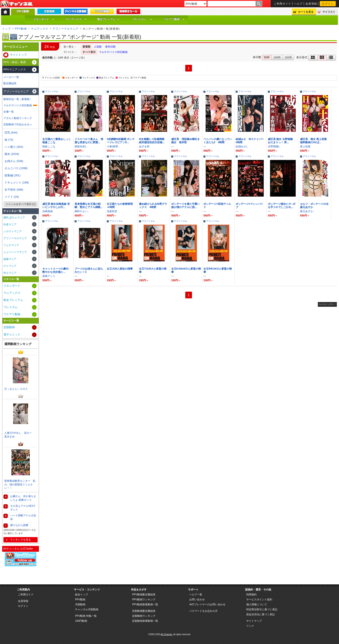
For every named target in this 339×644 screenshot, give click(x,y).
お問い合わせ (197, 599)
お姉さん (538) (14, 161)
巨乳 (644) (11, 133)
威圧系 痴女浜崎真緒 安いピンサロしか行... (56, 206)
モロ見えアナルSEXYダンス (23, 508)
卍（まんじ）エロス (16, 389)
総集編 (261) (12, 175)
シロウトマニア (13, 231)
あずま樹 (144, 146)
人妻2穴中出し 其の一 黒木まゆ (19, 435)
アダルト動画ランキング (18, 118)
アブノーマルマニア (66, 29)
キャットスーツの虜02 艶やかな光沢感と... (57, 270)
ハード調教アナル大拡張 (23, 517)
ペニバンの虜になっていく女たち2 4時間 (218, 141)
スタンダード (44, 19)
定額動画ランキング (144, 616)
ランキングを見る (21, 540)
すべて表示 (89, 52)
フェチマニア (11, 245)
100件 (277, 57)
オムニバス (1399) (16, 168)
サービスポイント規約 (259, 599)
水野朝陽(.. (274, 146)
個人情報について (257, 604)
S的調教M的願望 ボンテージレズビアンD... (121, 141)
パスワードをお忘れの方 (203, 611)
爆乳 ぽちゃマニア (14, 218)
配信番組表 (10, 83)
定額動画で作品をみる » (18, 124)
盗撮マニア (10, 259)
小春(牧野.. (113, 146)
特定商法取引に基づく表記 (262, 609)
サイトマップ (254, 621)
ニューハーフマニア (15, 252)
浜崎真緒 (48, 211)
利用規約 (251, 595)
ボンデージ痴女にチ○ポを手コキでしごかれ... (282, 206)
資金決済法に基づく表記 (261, 614)
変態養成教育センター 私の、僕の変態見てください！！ (20, 485)
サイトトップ (18, 55)
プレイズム (142, 19)
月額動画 (80, 604)
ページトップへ (326, 304)
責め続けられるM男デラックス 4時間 (153, 206)
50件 (267, 57)
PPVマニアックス (15, 69)
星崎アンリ (49, 276)
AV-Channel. (167, 634)
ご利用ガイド (282, 4)
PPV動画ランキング (144, 599)
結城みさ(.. (242, 146)
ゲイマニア (10, 266)
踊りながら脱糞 (19, 525)
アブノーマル (52, 91)
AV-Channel (17, 4)
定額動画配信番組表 (144, 611)
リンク (250, 626)
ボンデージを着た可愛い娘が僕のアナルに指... (185, 206)
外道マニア (10, 224)
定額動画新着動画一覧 (145, 621)
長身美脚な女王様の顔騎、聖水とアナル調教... (89, 206)
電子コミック (12, 335)
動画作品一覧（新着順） (18, 99)
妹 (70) (9, 140)
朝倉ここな (49, 146)
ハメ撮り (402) (14, 147)
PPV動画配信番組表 (144, 595)
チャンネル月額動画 (87, 609)
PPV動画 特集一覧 (86, 616)
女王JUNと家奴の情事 (120, 269)
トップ (6, 29)
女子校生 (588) (14, 190)
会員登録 (311, 4)
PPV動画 (21, 29)
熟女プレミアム (108, 19)
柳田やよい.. (82, 211)
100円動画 (81, 621)
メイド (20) (12, 197)
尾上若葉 (305, 146)
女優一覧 (9, 112)
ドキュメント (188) (17, 182)
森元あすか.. (307, 211)
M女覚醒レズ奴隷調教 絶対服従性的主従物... (153, 141)
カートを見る (306, 12)
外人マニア (10, 273)
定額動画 (9, 327)
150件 (288, 57)
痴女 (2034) (12, 154)
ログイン (328, 4)
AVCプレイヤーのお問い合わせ (207, 604)
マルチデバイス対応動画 (113, 52)
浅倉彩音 (112, 211)
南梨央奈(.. (81, 146)
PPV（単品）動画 (15, 62)
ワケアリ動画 (174, 19)
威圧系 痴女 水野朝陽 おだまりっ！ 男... (282, 141)
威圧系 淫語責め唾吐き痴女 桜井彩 (185, 141)
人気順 (98, 47)
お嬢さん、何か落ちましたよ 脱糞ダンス (23, 498)
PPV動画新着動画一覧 (145, 604)
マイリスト (329, 12)
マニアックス (76, 19)
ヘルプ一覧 (196, 595)
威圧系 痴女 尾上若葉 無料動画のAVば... (315, 141)
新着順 (86, 47)
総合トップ (82, 595)
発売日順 (110, 47)
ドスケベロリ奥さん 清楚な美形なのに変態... (89, 141)
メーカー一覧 (11, 77)
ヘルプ (298, 4)
